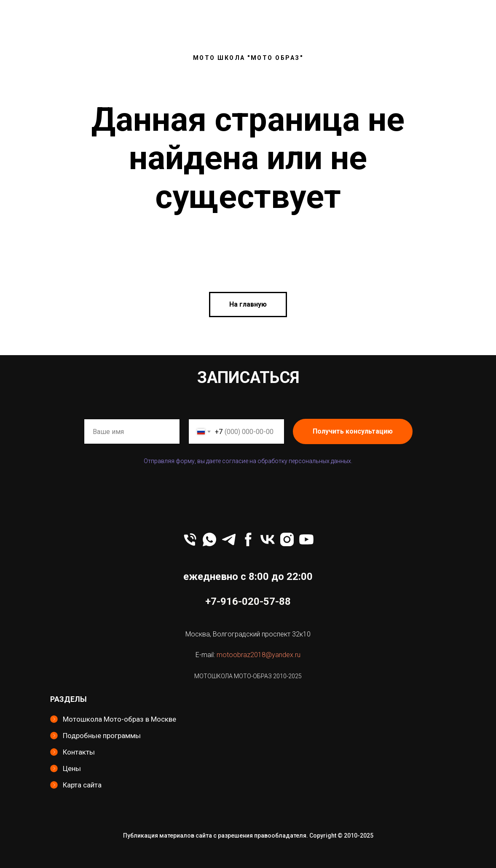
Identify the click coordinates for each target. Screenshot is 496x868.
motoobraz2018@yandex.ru (259, 655)
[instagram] (287, 539)
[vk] (268, 539)
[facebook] (248, 539)
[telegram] (229, 539)
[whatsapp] (209, 539)
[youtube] (306, 539)
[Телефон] (190, 539)
